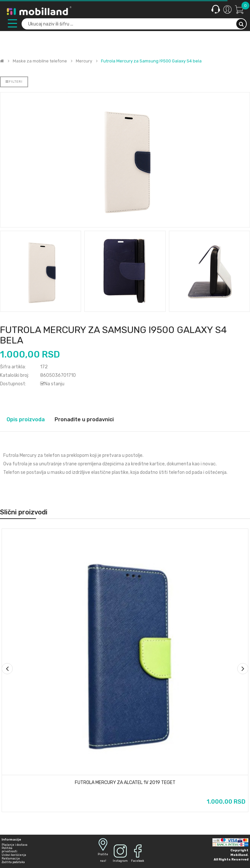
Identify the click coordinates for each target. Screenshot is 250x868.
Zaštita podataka (13, 862)
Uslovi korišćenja (14, 855)
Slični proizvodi (24, 512)
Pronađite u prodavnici (84, 419)
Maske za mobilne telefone (40, 61)
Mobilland (239, 855)
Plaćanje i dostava (15, 845)
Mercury (84, 61)
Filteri (14, 82)
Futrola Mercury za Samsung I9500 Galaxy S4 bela (151, 61)
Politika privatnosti (9, 850)
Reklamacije (11, 859)
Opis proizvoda (26, 419)
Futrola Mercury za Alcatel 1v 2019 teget (125, 783)
